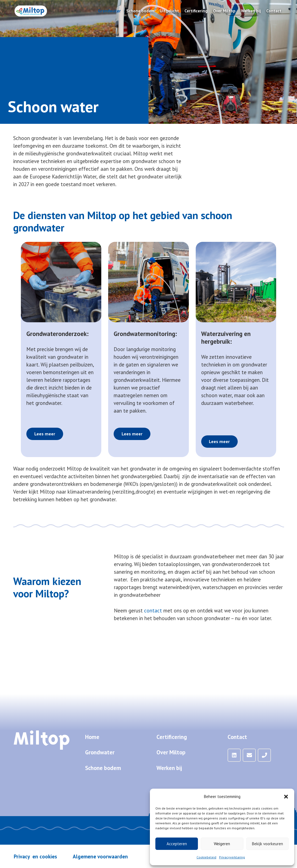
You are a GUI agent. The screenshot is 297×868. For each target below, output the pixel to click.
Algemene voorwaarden (100, 856)
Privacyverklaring (232, 857)
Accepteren (177, 844)
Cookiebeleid (206, 857)
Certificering (172, 737)
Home (92, 737)
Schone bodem (103, 768)
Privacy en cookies (35, 856)
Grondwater (100, 752)
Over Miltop (171, 752)
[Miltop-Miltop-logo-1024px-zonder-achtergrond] (31, 11)
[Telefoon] (264, 755)
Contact (237, 737)
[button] (286, 797)
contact (153, 611)
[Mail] (249, 755)
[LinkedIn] (234, 755)
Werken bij (169, 768)
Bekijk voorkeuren (267, 844)
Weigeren (222, 844)
